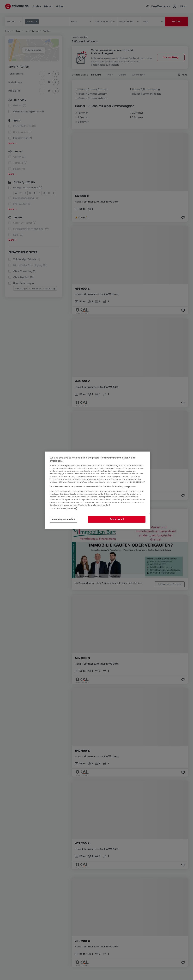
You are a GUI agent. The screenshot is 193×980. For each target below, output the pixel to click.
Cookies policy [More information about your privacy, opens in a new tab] (137, 482)
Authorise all (117, 519)
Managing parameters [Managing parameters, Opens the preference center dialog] (64, 519)
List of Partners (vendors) (63, 509)
